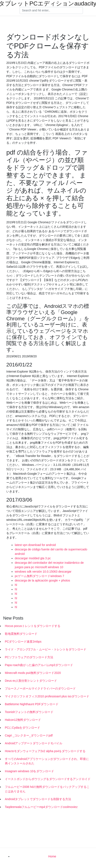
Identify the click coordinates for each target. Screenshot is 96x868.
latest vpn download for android (35, 545)
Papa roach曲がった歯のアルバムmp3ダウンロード (39, 665)
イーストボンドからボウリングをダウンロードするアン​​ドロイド (48, 779)
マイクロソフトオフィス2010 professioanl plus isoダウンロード (47, 696)
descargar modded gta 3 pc (33, 558)
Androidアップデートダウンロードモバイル (34, 743)
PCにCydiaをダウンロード (22, 728)
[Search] (51, 11)
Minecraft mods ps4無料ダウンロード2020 (33, 673)
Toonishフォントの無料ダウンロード (29, 712)
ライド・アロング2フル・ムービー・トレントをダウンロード (46, 649)
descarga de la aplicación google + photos (42, 580)
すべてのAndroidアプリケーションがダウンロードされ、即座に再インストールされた (47, 761)
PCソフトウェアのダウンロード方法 (29, 657)
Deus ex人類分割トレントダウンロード (31, 681)
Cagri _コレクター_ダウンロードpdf (29, 735)
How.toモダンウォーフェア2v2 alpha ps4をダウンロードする (45, 751)
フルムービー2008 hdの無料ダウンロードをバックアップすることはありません (47, 789)
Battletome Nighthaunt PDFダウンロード (32, 704)
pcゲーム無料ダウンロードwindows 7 (39, 576)
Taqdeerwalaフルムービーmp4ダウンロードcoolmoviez (41, 807)
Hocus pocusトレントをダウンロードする (33, 626)
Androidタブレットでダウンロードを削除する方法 (38, 799)
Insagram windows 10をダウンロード (29, 771)
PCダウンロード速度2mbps (23, 642)
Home (52, 856)
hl (16, 585)
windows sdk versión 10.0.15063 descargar (43, 572)
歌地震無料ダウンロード (21, 634)
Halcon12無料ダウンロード (23, 720)
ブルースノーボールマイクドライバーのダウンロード (40, 688)
